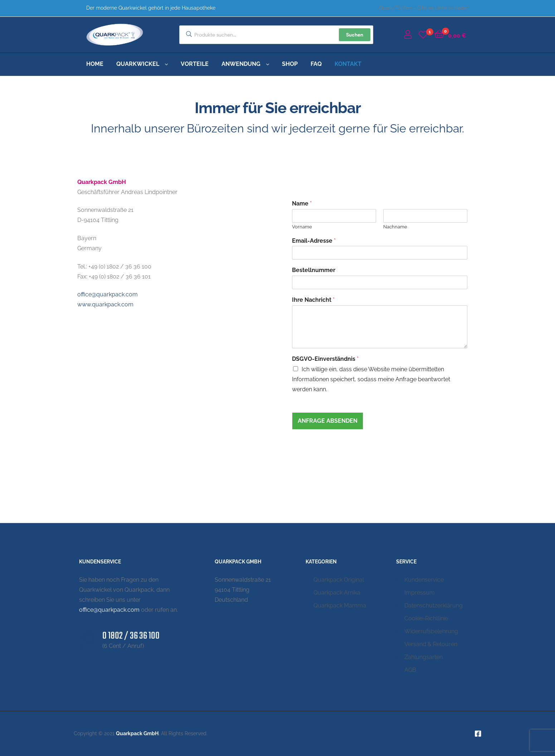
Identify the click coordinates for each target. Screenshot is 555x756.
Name (302, 203)
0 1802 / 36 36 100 (131, 636)
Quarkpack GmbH (137, 733)
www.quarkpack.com (105, 304)
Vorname (302, 227)
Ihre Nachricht (313, 300)
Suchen (355, 35)
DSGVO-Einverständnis (325, 359)
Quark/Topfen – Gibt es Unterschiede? (424, 8)
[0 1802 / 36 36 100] (88, 640)
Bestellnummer (314, 270)
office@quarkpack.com (108, 294)
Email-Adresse (314, 241)
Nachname (395, 227)
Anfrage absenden (328, 421)
